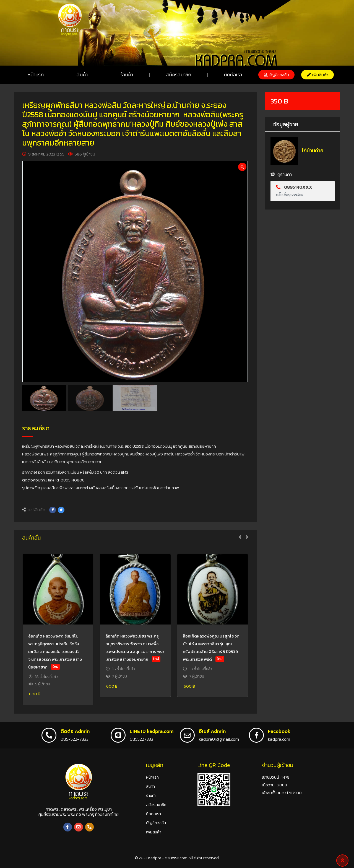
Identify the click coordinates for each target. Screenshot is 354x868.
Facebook (279, 731)
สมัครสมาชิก (179, 75)
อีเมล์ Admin (212, 731)
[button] (276, 75)
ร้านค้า (127, 75)
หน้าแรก (36, 75)
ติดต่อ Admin (75, 731)
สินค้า (82, 75)
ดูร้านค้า (285, 174)
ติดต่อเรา (233, 75)
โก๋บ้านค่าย (313, 150)
